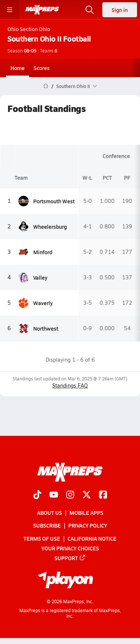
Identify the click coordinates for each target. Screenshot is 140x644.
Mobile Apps (86, 513)
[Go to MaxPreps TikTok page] (37, 495)
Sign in (120, 10)
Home (18, 68)
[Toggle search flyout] (90, 10)
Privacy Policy (88, 525)
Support (70, 558)
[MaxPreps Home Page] (46, 86)
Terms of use (42, 538)
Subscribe (47, 525)
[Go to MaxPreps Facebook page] (103, 495)
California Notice (92, 538)
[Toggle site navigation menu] (10, 10)
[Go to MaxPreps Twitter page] (87, 495)
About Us (49, 513)
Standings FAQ (70, 385)
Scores (42, 68)
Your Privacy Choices (70, 548)
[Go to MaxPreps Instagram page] (70, 495)
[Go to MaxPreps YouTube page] (54, 495)
